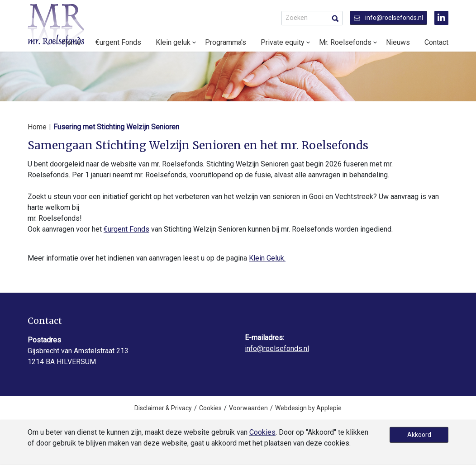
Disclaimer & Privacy (163, 408)
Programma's (226, 42)
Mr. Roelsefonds (345, 42)
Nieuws (398, 42)
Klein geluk (173, 42)
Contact (436, 42)
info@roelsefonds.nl (388, 18)
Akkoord (419, 435)
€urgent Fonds (118, 42)
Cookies (210, 408)
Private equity (283, 42)
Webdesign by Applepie (308, 408)
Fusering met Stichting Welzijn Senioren (116, 127)
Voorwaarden (248, 408)
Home (37, 127)
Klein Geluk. (267, 258)
